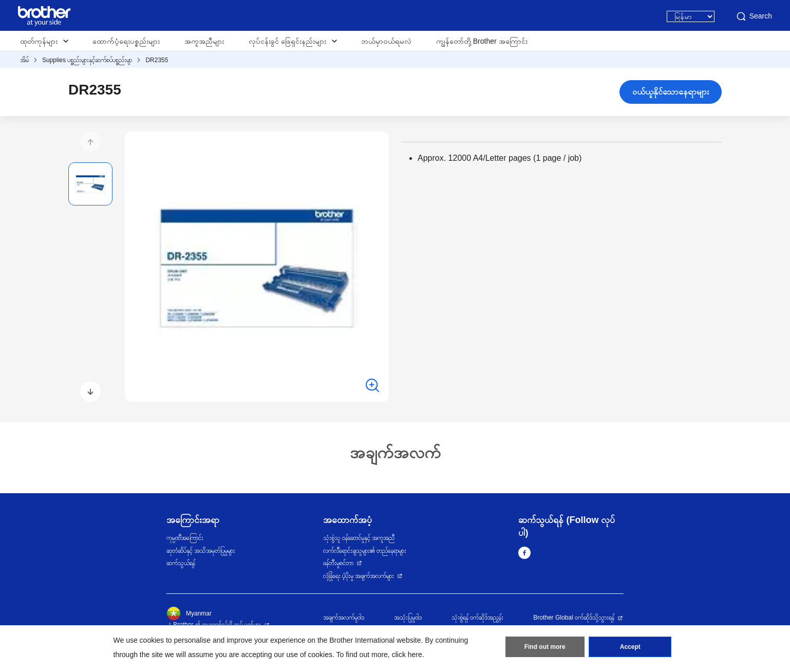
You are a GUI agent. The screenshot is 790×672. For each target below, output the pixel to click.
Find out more (545, 647)
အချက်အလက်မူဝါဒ (344, 618)
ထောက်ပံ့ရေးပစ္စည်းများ (126, 41)
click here (407, 655)
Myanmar (189, 613)
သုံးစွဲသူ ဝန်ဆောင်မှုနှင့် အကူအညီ (359, 538)
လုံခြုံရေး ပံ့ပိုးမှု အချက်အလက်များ (359, 576)
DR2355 (157, 60)
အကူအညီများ (204, 41)
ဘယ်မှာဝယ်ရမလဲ (386, 41)
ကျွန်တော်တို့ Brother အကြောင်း (482, 41)
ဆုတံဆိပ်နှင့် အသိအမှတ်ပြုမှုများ (201, 551)
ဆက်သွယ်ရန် (181, 563)
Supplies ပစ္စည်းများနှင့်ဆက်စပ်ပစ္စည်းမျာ (87, 60)
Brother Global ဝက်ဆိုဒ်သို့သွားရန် (574, 618)
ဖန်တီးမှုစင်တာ (338, 563)
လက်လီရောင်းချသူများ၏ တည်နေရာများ (365, 551)
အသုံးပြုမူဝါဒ (408, 618)
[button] (90, 142)
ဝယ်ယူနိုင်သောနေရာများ (671, 92)
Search (754, 16)
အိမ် (24, 60)
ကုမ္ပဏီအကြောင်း (185, 538)
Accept (630, 647)
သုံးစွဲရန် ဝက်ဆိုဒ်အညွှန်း (477, 618)
